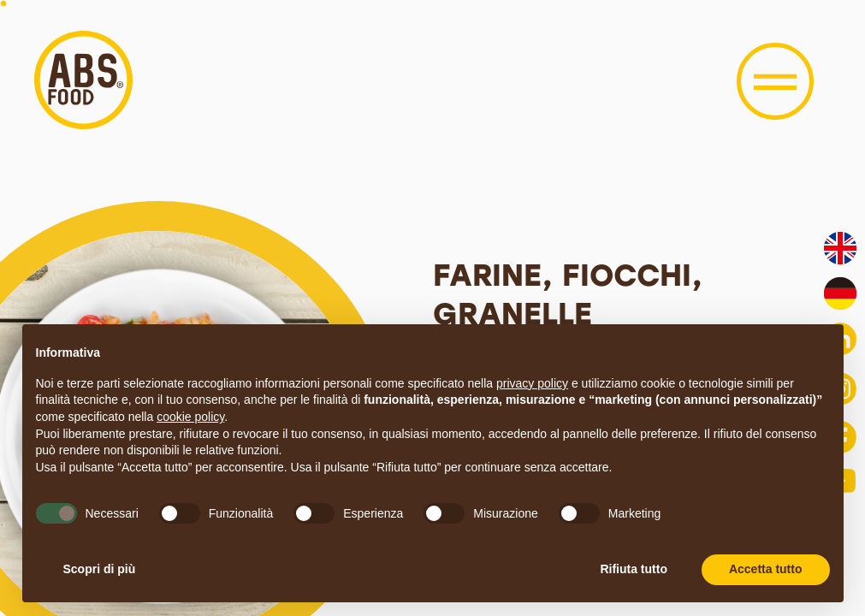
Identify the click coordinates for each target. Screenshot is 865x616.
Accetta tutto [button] (766, 569)
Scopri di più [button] (100, 569)
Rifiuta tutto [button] (634, 569)
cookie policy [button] (190, 417)
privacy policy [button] (532, 383)
